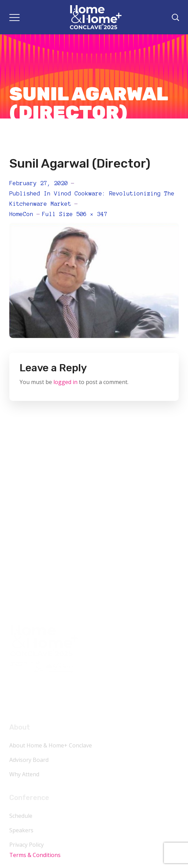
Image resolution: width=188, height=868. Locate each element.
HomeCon (21, 214)
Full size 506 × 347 (75, 214)
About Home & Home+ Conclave (51, 745)
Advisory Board (29, 760)
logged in (65, 382)
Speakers (21, 830)
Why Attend (24, 774)
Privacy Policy (27, 845)
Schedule (21, 816)
